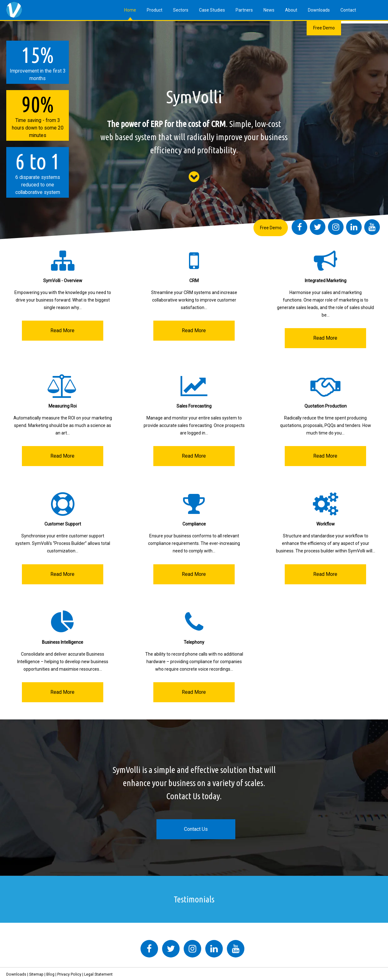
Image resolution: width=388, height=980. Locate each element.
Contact (348, 10)
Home (130, 10)
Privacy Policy (69, 974)
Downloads (319, 10)
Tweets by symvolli (100, 936)
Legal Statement (98, 974)
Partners (244, 10)
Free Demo (324, 28)
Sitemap (36, 974)
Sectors (181, 10)
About (291, 10)
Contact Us (196, 829)
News (269, 10)
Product (155, 10)
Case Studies (212, 10)
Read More (62, 330)
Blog (50, 974)
